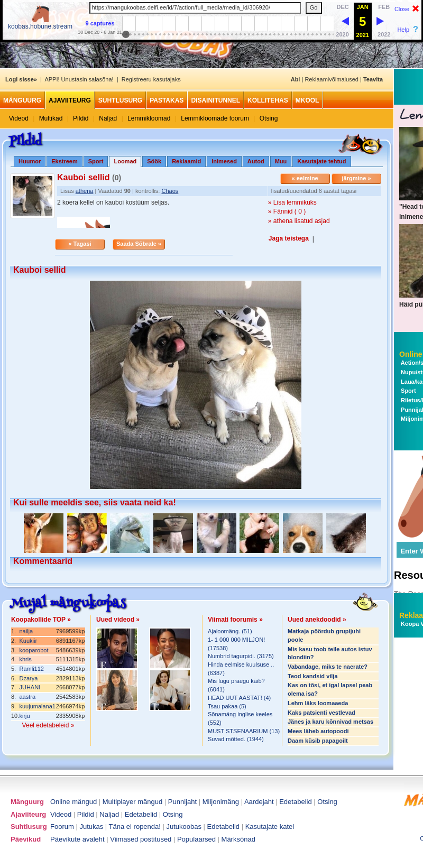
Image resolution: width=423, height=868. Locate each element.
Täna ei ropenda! (135, 827)
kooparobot (34, 650)
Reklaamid (186, 161)
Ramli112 (31, 669)
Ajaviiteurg (70, 100)
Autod (256, 161)
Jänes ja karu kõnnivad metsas (330, 722)
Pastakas (167, 100)
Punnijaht (182, 802)
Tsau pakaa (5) (227, 706)
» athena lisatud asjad (299, 221)
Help (403, 30)
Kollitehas (268, 100)
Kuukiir (28, 641)
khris (25, 659)
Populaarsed (196, 839)
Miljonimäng (221, 802)
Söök (154, 161)
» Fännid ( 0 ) (287, 211)
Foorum (62, 827)
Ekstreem (65, 161)
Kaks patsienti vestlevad (321, 713)
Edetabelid (295, 802)
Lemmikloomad (149, 118)
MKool (307, 100)
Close (402, 9)
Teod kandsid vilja (313, 676)
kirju (24, 716)
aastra (27, 697)
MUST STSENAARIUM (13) (244, 731)
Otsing (269, 118)
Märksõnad (238, 839)
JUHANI (30, 687)
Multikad (51, 118)
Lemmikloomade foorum (215, 118)
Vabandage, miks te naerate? (328, 667)
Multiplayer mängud (132, 802)
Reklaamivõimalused (332, 79)
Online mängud (73, 802)
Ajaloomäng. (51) (230, 631)
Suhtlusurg (120, 100)
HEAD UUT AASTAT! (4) (239, 698)
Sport (96, 161)
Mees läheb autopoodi (318, 731)
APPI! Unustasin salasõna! (79, 79)
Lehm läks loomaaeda (318, 703)
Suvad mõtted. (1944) (236, 739)
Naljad (108, 118)
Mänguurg (22, 100)
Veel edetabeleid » (48, 725)
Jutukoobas (184, 827)
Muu (281, 161)
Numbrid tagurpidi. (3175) (241, 656)
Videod (19, 118)
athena (85, 191)
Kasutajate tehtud (321, 161)
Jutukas (91, 827)
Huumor (30, 161)
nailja (26, 631)
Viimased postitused (141, 839)
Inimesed (224, 161)
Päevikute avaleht (77, 839)
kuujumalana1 (37, 706)
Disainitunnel (215, 100)
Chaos (170, 191)
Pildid (81, 118)
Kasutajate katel (270, 827)
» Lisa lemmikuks (292, 202)
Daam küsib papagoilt (318, 741)
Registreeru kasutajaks (151, 79)
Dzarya (28, 678)
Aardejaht (259, 802)
